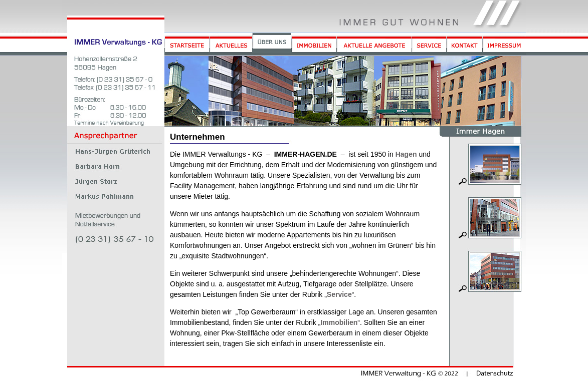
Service (339, 294)
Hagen (406, 154)
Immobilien (339, 322)
